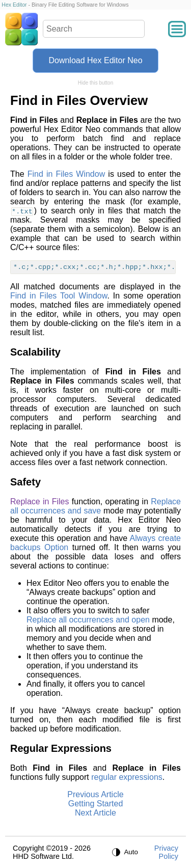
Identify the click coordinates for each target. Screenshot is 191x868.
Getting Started (96, 804)
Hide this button (96, 83)
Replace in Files (40, 501)
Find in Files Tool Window (59, 296)
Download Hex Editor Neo (95, 60)
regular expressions (127, 777)
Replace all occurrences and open (88, 620)
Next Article (95, 813)
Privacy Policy (166, 852)
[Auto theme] (125, 852)
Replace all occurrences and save (95, 506)
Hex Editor (14, 5)
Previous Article (95, 794)
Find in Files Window (66, 174)
